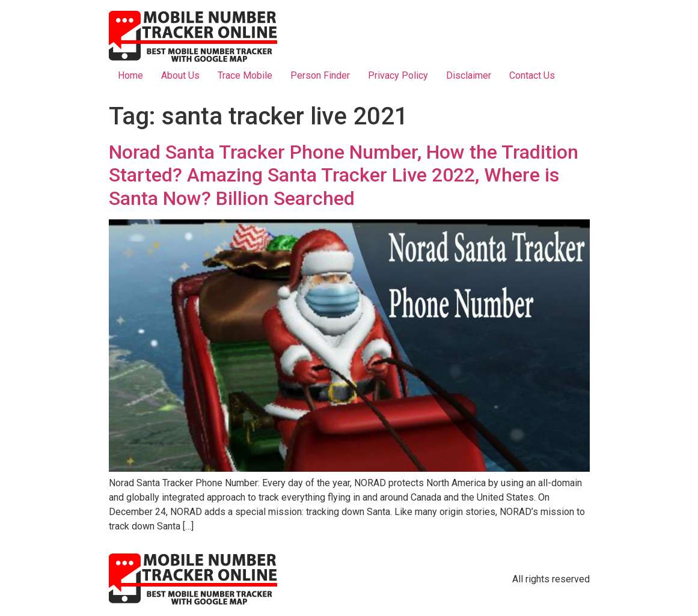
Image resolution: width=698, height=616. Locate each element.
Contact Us (532, 75)
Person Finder (320, 75)
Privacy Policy (398, 75)
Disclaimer (469, 75)
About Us (180, 75)
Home (130, 75)
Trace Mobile (245, 75)
